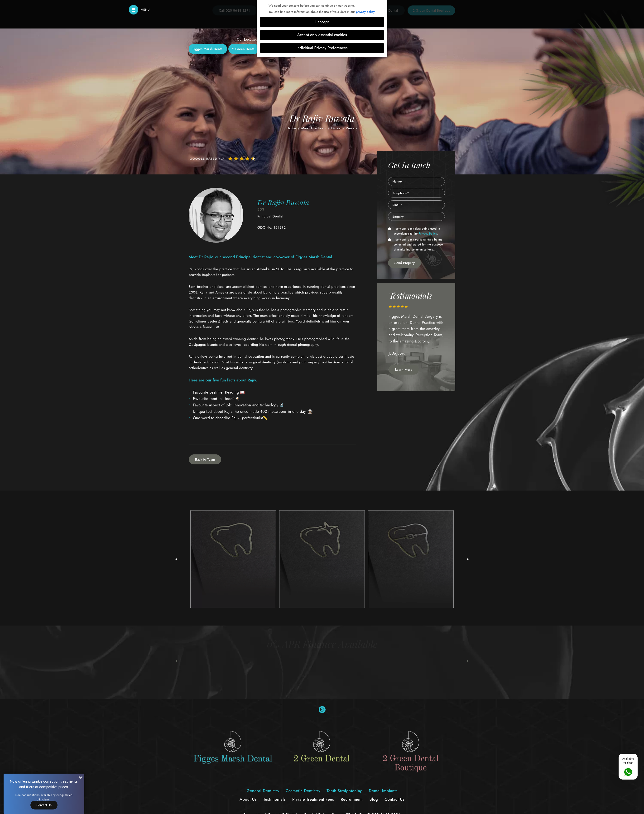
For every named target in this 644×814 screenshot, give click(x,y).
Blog (374, 799)
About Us (248, 799)
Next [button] (468, 661)
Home (292, 128)
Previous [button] (176, 661)
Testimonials (274, 799)
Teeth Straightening (345, 104)
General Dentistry (258, 104)
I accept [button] (322, 22)
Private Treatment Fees (313, 799)
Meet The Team (314, 128)
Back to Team (205, 459)
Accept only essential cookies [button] (322, 35)
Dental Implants (385, 104)
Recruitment (352, 799)
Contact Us (394, 799)
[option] (417, 333)
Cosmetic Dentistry (300, 104)
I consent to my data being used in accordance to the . (414, 231)
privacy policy (365, 12)
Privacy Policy (428, 234)
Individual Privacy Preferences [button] (322, 48)
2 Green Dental (244, 49)
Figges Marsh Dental (208, 49)
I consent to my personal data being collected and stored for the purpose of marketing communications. (416, 245)
